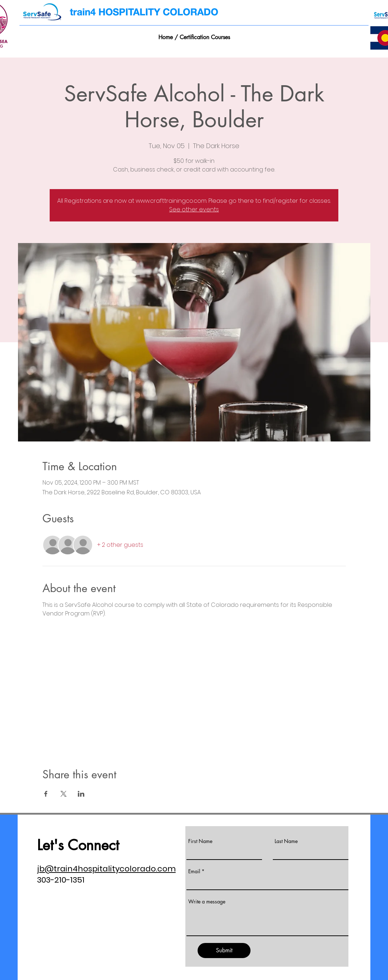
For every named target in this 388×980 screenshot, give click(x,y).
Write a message (207, 902)
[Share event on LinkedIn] (81, 794)
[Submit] (224, 951)
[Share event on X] (64, 794)
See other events (194, 209)
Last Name (286, 841)
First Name (200, 841)
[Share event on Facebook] (46, 794)
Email (194, 871)
